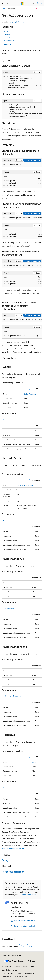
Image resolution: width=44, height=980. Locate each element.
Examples (8, 37)
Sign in (40, 3)
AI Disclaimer (7, 966)
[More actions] (40, 9)
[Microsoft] (22, 3)
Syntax (7, 31)
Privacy (15, 970)
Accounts (12, 8)
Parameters (9, 41)
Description (8, 34)
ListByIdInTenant (10, 608)
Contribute (6, 970)
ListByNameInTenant (11, 696)
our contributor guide (27, 895)
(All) (5, 419)
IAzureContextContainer (25, 485)
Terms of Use (29, 973)
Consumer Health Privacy (11, 973)
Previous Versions (20, 966)
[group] (22, 82)
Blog (31, 966)
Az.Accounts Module (16, 22)
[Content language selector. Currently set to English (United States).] (13, 955)
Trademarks (6, 977)
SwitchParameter (30, 394)
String (34, 583)
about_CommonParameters (13, 848)
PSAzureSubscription (13, 872)
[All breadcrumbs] (4, 9)
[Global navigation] (2, 3)
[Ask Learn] (36, 9)
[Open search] (34, 3)
